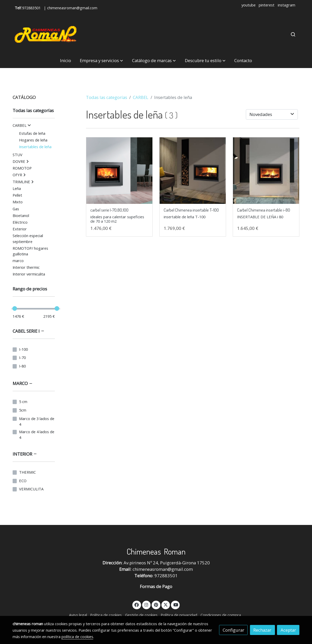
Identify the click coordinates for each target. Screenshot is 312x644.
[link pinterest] (156, 604)
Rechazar (262, 630)
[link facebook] (137, 604)
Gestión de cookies (141, 615)
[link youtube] (176, 604)
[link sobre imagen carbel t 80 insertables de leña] (266, 171)
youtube (249, 5)
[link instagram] (146, 604)
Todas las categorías (107, 97)
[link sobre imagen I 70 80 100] (119, 171)
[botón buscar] (293, 34)
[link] (46, 34)
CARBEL (141, 97)
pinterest (267, 5)
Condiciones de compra (221, 615)
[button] (101, 61)
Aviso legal (78, 615)
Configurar (233, 630)
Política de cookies (106, 615)
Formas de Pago (156, 586)
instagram (287, 5)
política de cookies (77, 637)
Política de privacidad (179, 615)
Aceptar (288, 630)
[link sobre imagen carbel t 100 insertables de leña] (193, 171)
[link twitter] (166, 604)
